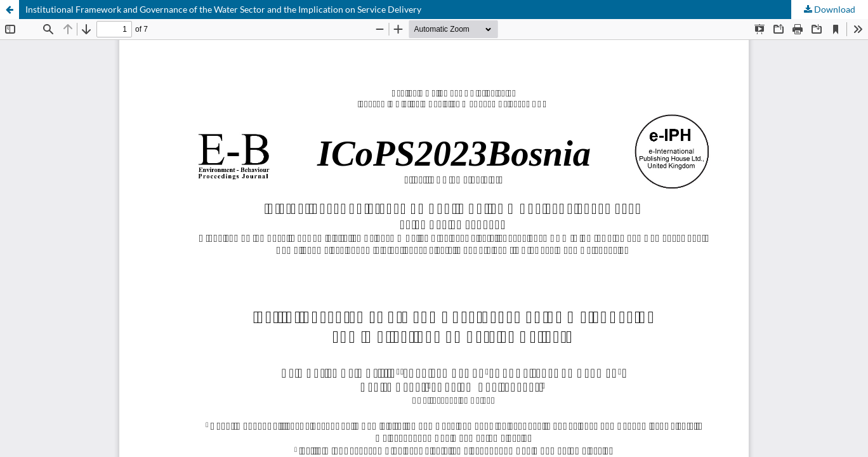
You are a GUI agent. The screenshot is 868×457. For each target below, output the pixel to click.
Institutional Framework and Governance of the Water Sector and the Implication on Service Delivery (223, 9)
